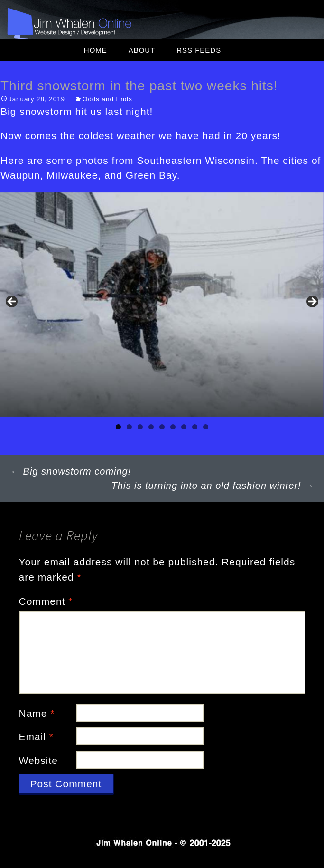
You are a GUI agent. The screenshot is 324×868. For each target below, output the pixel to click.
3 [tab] (140, 427)
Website (38, 760)
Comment (46, 601)
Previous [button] (12, 302)
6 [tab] (173, 427)
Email (37, 737)
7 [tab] (184, 427)
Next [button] (312, 302)
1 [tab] (118, 427)
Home (96, 50)
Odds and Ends (107, 99)
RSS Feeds (199, 50)
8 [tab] (195, 427)
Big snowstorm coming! (70, 471)
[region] (162, 305)
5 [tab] (162, 427)
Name (37, 713)
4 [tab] (151, 427)
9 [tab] (206, 427)
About (142, 50)
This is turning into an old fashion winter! (213, 486)
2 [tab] (129, 427)
